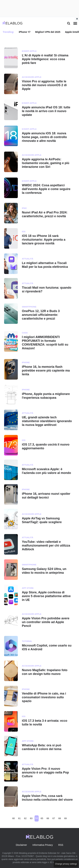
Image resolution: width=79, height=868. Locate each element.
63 (31, 818)
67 (54, 818)
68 (60, 818)
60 (14, 818)
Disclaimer (21, 845)
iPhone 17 (25, 32)
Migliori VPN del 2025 (48, 32)
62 (25, 818)
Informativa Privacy (43, 845)
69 (65, 818)
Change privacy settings (66, 864)
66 (48, 818)
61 (19, 818)
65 (42, 818)
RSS (61, 845)
